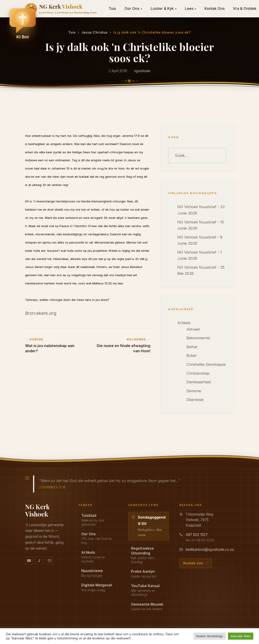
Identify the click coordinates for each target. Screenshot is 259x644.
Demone (194, 391)
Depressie (195, 400)
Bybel (191, 355)
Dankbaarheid (199, 382)
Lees (191, 8)
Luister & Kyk (164, 8)
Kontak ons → (196, 563)
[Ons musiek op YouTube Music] (39, 561)
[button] (23, 25)
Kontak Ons (215, 8)
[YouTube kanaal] (29, 561)
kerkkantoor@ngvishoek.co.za (210, 550)
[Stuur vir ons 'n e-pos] (50, 561)
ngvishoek (142, 71)
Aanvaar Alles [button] (241, 636)
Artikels (184, 323)
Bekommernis (198, 338)
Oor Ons (133, 8)
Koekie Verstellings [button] (210, 636)
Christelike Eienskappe (206, 364)
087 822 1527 (197, 535)
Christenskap (198, 373)
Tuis (112, 8)
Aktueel (193, 329)
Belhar (192, 347)
